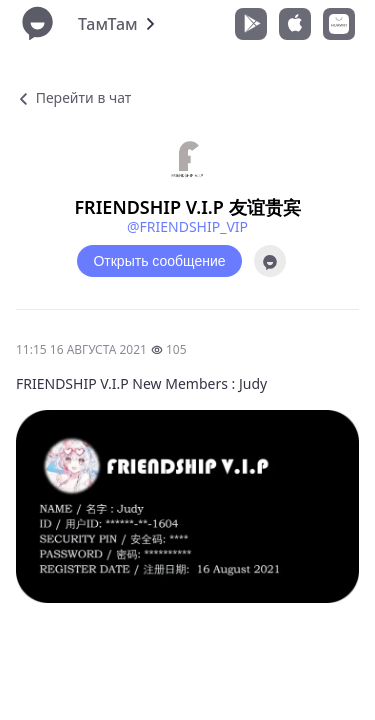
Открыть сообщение (159, 261)
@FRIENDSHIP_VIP (187, 226)
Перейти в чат (73, 97)
